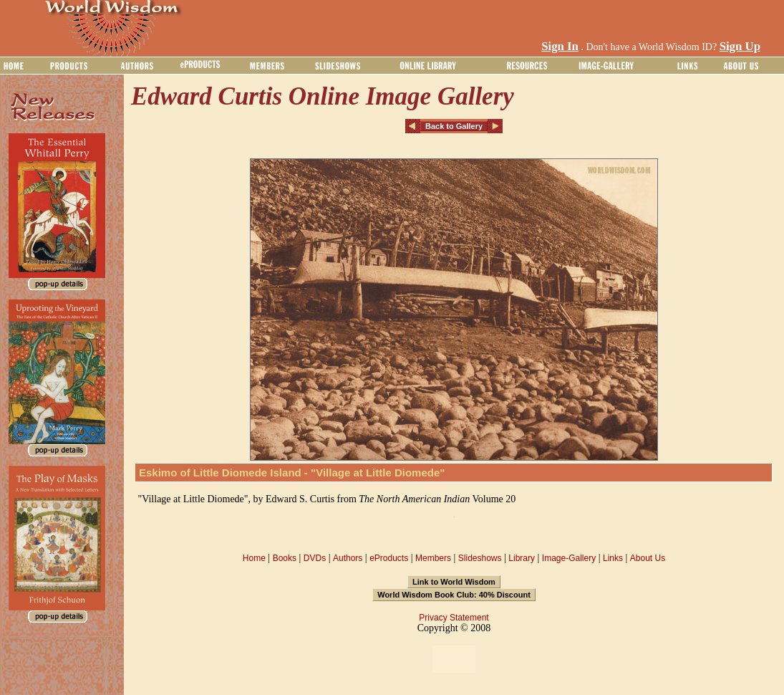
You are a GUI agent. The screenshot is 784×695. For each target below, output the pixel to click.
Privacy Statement (454, 618)
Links (613, 558)
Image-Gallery (569, 558)
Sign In (560, 46)
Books (285, 558)
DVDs (315, 558)
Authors (348, 558)
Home (254, 558)
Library (522, 558)
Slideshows (480, 558)
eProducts (389, 558)
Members (433, 558)
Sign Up (740, 46)
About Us (648, 558)
